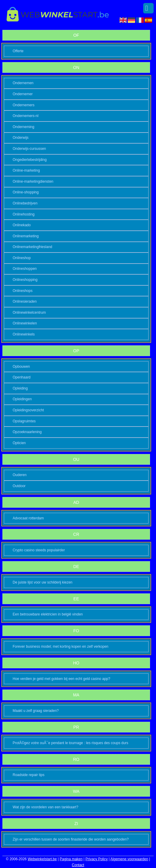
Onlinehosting (24, 214)
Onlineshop (22, 258)
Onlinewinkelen (25, 323)
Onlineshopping (25, 280)
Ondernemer (23, 94)
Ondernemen (23, 83)
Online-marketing (26, 170)
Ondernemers (24, 105)
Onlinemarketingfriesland (33, 247)
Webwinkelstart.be (42, 859)
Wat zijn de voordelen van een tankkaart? (46, 807)
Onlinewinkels (24, 334)
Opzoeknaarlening (27, 432)
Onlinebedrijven (25, 203)
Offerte (18, 51)
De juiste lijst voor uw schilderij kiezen (43, 582)
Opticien (19, 443)
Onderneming (24, 127)
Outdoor (19, 486)
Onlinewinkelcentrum (29, 313)
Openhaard (22, 377)
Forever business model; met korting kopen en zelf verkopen (61, 647)
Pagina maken (71, 859)
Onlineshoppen (25, 269)
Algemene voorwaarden (129, 859)
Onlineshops (23, 291)
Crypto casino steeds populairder (39, 550)
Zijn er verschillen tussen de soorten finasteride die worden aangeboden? (71, 839)
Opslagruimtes (24, 421)
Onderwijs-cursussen (29, 149)
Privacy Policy (97, 859)
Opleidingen (22, 399)
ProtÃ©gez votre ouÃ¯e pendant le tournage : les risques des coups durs (71, 743)
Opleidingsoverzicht (28, 410)
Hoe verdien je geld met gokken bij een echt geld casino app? (62, 679)
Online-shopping (26, 192)
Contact (78, 865)
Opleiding (20, 388)
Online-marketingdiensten (33, 181)
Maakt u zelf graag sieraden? (36, 711)
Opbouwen (21, 367)
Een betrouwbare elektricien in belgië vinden (48, 614)
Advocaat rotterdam (28, 518)
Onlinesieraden (25, 301)
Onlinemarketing (26, 236)
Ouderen (20, 475)
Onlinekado (22, 225)
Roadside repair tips (29, 775)
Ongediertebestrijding (30, 160)
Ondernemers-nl (26, 116)
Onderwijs (21, 138)
